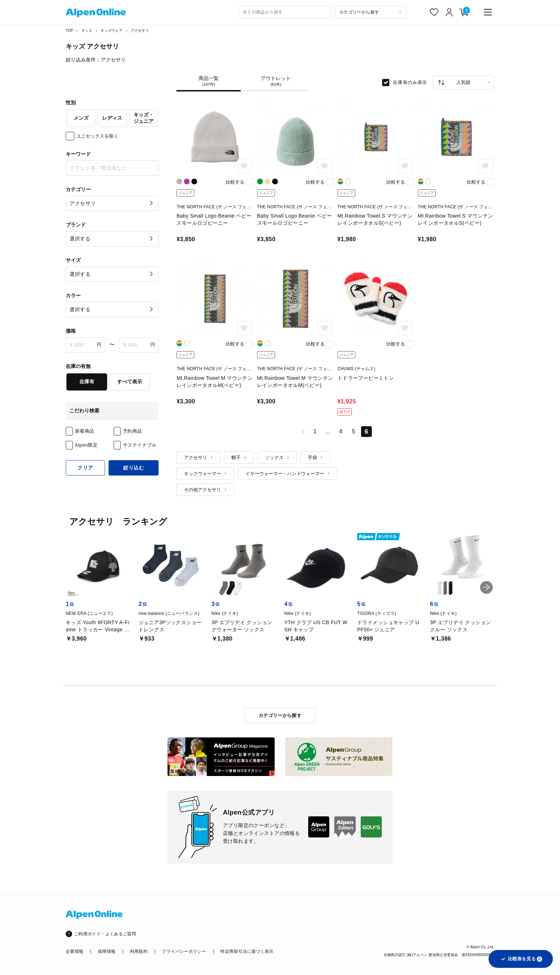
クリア (85, 468)
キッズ (87, 31)
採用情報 (107, 951)
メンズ (81, 118)
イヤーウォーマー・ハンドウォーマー (285, 474)
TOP (69, 31)
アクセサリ (140, 31)
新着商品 (85, 431)
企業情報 (74, 951)
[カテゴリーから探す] (371, 12)
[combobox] (285, 12)
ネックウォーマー (202, 474)
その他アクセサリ (202, 490)
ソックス (274, 457)
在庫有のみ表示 (410, 82)
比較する (235, 182)
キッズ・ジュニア (144, 118)
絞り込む (134, 468)
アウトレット (276, 81)
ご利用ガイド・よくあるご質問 (105, 934)
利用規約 (139, 951)
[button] (486, 587)
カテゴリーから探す (280, 715)
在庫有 (87, 382)
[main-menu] (488, 12)
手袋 (312, 457)
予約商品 (133, 431)
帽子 (236, 457)
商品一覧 (209, 81)
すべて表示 (130, 382)
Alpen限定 (86, 445)
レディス (112, 118)
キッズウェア (112, 31)
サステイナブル (140, 445)
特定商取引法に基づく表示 (247, 951)
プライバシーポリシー (184, 951)
